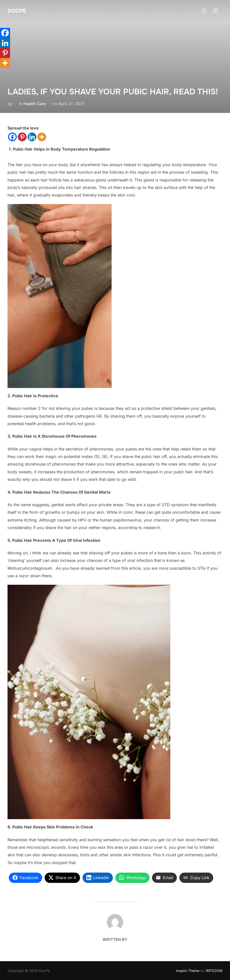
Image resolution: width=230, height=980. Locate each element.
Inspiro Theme (188, 971)
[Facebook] (12, 137)
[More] (42, 137)
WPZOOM (214, 971)
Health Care (35, 104)
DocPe (17, 11)
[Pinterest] (22, 137)
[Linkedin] (32, 137)
